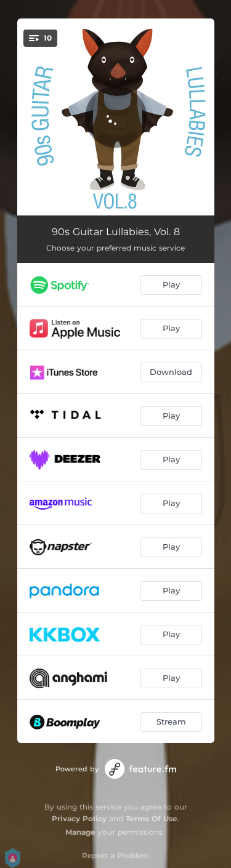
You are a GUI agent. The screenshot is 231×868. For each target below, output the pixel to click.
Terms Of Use (152, 818)
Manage (80, 832)
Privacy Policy (79, 818)
